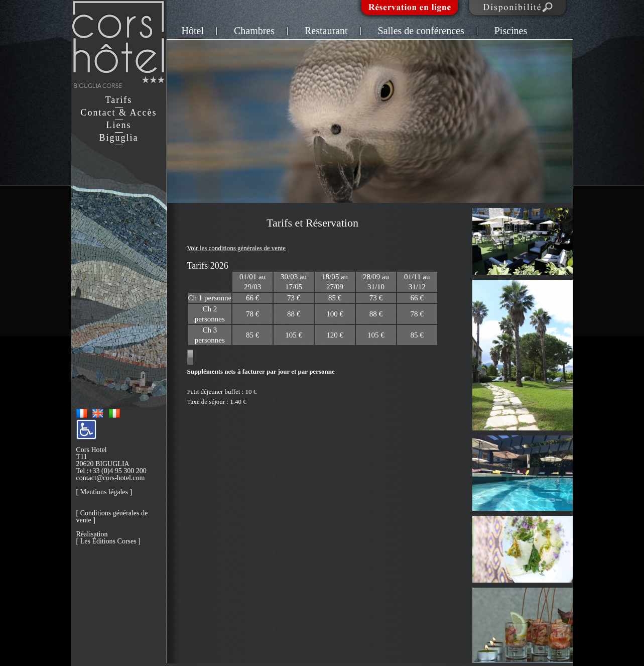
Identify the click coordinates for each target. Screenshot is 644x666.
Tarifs (119, 100)
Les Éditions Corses (108, 541)
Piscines (511, 31)
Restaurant (326, 31)
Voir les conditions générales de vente (237, 248)
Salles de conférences (421, 31)
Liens (119, 125)
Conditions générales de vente (112, 517)
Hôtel (193, 31)
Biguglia (119, 138)
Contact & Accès (119, 113)
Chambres (254, 31)
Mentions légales (104, 492)
